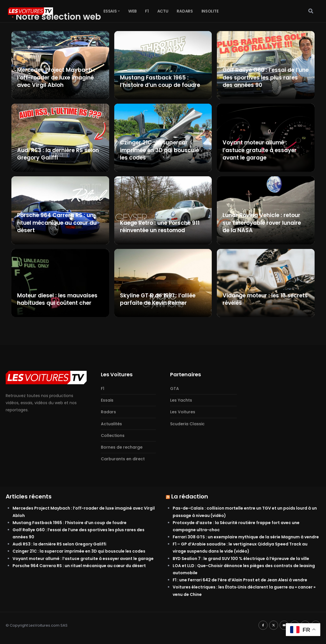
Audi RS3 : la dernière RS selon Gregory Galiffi (59, 544)
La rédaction (190, 496)
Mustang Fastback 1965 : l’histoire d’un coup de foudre (70, 523)
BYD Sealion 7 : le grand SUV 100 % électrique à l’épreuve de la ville (241, 559)
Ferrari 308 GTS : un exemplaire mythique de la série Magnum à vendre (246, 537)
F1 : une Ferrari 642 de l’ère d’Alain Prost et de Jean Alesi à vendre (240, 580)
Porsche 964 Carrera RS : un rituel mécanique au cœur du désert (79, 566)
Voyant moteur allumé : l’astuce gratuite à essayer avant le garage (83, 559)
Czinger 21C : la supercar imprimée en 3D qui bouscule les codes (79, 551)
